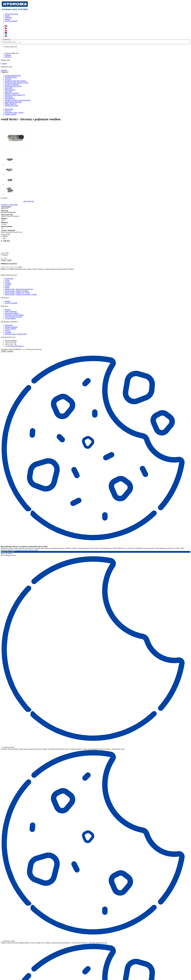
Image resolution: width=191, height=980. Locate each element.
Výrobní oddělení (10, 318)
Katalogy (8, 19)
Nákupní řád (9, 325)
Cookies (7, 330)
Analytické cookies (8, 941)
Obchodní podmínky (11, 327)
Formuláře (8, 332)
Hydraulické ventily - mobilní (14, 113)
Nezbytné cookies (8, 747)
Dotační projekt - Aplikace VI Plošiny (17, 291)
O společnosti (9, 279)
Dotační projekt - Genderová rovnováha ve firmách (21, 294)
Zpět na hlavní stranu (11, 14)
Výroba (7, 280)
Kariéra (7, 287)
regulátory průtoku (11, 114)
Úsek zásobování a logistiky (14, 317)
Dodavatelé (8, 17)
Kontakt (7, 16)
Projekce (7, 282)
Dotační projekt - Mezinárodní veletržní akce (19, 289)
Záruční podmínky (11, 329)
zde (73, 272)
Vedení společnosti (11, 311)
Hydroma (8, 310)
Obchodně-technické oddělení (14, 315)
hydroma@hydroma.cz (17, 346)
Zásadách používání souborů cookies (27, 550)
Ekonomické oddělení (12, 313)
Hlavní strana (9, 109)
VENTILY (8, 111)
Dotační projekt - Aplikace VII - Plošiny (17, 293)
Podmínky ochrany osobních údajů (16, 334)
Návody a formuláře (11, 21)
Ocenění (7, 286)
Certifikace (8, 284)
